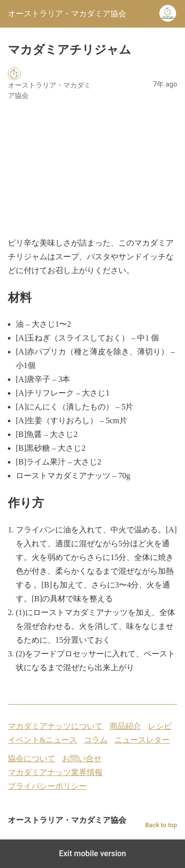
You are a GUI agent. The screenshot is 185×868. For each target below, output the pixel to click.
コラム (96, 740)
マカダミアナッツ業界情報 (55, 772)
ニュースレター (142, 740)
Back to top (161, 825)
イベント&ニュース (42, 740)
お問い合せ (82, 759)
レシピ (160, 726)
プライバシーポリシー (47, 786)
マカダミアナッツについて (55, 726)
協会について (32, 759)
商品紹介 (125, 726)
